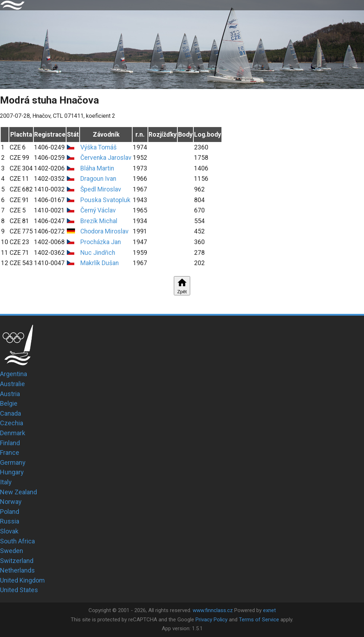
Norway (11, 502)
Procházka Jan (101, 242)
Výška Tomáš (98, 147)
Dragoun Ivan (98, 179)
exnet (269, 610)
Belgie (9, 403)
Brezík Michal (99, 221)
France (10, 452)
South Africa (17, 541)
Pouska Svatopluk (105, 200)
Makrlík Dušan (100, 263)
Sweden (12, 551)
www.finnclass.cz (213, 610)
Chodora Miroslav (105, 231)
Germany (13, 462)
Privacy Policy (212, 620)
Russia (10, 521)
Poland (10, 512)
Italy (6, 482)
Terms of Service (259, 620)
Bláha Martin (97, 168)
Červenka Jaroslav (106, 158)
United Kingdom (22, 580)
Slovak (9, 531)
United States (19, 590)
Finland (10, 443)
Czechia (12, 423)
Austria (10, 394)
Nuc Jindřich (98, 253)
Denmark (13, 433)
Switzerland (17, 561)
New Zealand (18, 492)
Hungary (12, 472)
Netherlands (17, 570)
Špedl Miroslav (101, 189)
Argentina (14, 374)
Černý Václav (98, 210)
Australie (12, 384)
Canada (10, 413)
